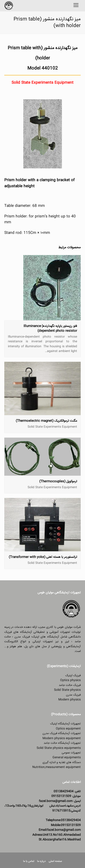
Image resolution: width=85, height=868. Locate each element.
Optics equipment (68, 729)
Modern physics (70, 700)
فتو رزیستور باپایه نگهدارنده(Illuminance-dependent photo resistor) (50, 329)
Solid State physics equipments (59, 748)
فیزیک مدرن (73, 695)
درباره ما (41, 861)
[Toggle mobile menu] (76, 6)
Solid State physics (67, 690)
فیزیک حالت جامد (70, 685)
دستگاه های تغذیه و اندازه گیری (62, 762)
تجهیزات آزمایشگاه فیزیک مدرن (62, 733)
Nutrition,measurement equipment (57, 767)
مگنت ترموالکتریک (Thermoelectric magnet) (46, 421)
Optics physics (70, 680)
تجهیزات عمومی (71, 753)
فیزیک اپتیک (73, 676)
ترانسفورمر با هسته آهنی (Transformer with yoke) (43, 557)
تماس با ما (29, 861)
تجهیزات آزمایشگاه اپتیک (65, 724)
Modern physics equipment (62, 738)
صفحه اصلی (55, 861)
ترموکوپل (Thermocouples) (58, 481)
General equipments (67, 757)
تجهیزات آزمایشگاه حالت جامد (62, 743)
